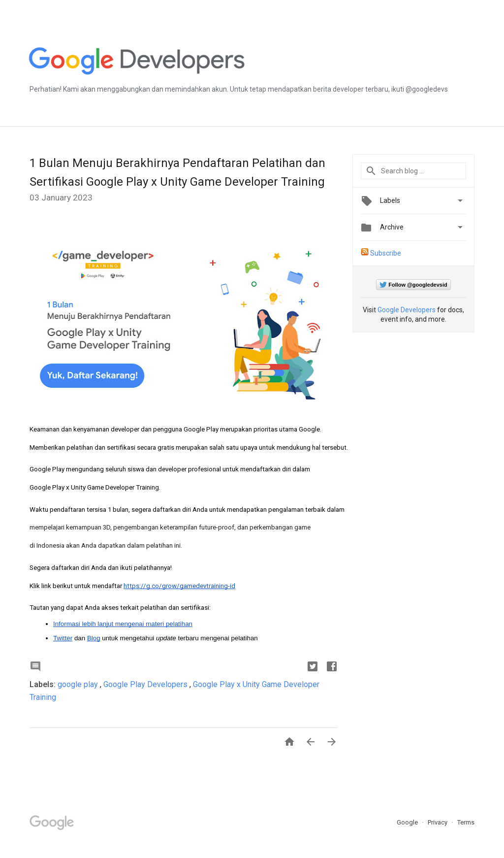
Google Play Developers (146, 684)
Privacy (438, 822)
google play (79, 684)
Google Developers (407, 310)
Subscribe (386, 253)
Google (408, 822)
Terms (466, 822)
